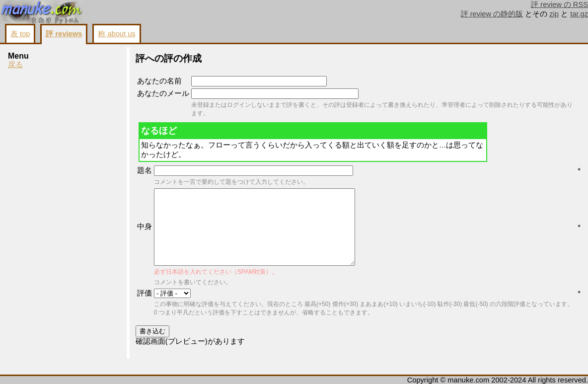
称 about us (116, 34)
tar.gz (579, 14)
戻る (15, 65)
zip (554, 14)
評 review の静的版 (492, 14)
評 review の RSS (559, 4)
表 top (20, 34)
